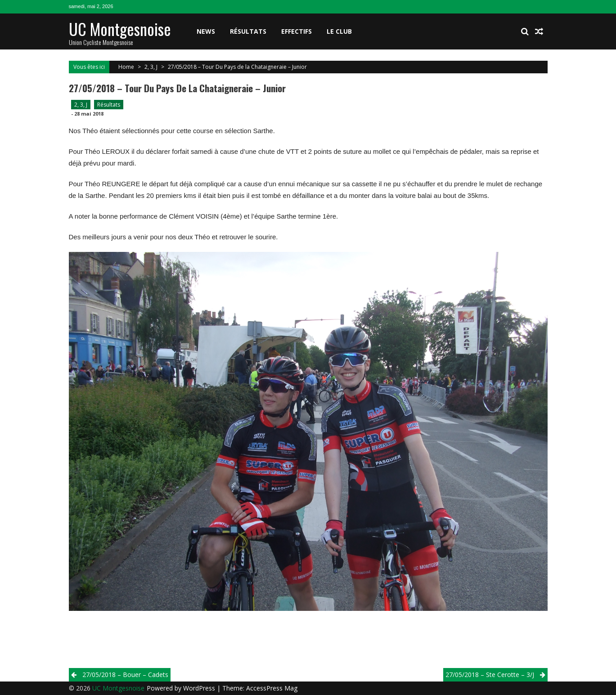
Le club (339, 31)
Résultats (248, 31)
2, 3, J (151, 67)
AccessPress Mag (272, 688)
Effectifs (297, 31)
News (206, 31)
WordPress (200, 688)
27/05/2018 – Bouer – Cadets (125, 675)
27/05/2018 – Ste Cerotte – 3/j (490, 675)
